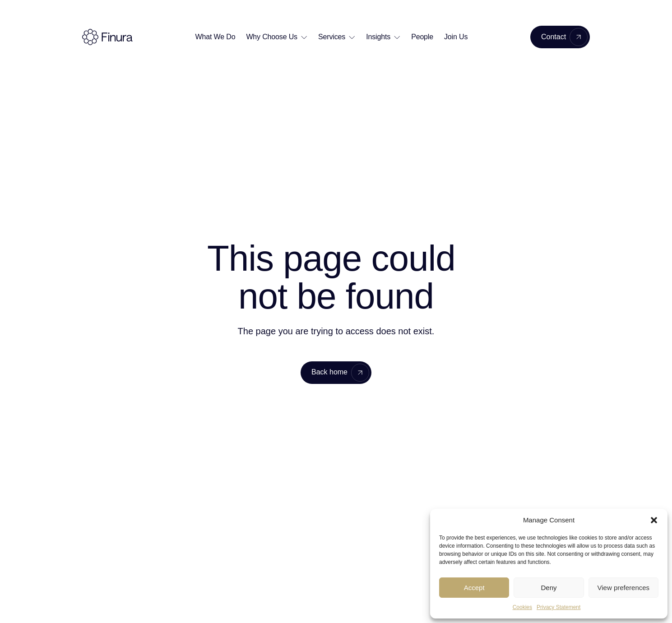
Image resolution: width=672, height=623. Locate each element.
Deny (549, 588)
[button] (654, 520)
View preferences (624, 588)
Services (332, 37)
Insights (378, 37)
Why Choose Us (272, 37)
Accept (474, 588)
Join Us (456, 37)
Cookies (522, 607)
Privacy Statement (558, 607)
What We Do (216, 37)
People (422, 37)
